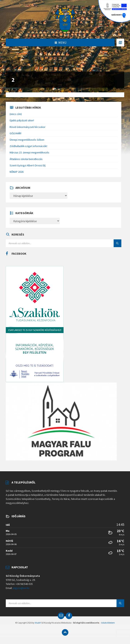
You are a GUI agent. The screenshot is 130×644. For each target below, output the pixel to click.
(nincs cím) (16, 114)
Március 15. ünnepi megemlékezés (29, 152)
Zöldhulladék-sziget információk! (28, 146)
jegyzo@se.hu (21, 588)
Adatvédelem (108, 623)
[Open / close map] (120, 43)
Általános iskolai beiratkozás (26, 159)
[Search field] (54, 243)
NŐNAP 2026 (17, 172)
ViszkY (38, 623)
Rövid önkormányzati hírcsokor (28, 127)
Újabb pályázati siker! (22, 120)
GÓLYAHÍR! (16, 133)
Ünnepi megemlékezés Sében (27, 140)
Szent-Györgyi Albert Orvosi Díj (28, 165)
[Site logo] (65, 19)
